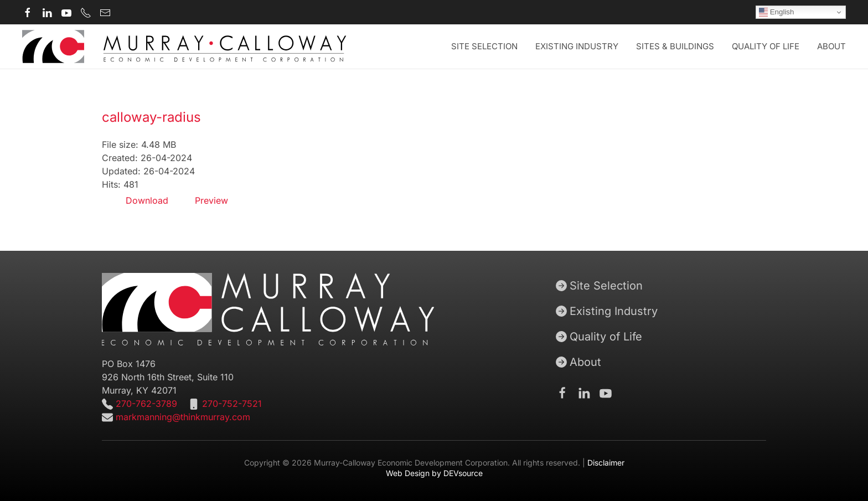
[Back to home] (184, 47)
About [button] (831, 46)
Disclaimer (606, 463)
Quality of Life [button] (766, 46)
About (578, 362)
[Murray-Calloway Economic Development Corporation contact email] (105, 12)
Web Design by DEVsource (434, 473)
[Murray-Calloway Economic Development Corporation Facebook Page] (562, 392)
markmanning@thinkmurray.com (183, 417)
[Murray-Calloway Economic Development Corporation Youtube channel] (66, 12)
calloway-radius (151, 117)
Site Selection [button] (484, 46)
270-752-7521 (232, 404)
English (776, 12)
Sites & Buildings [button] (675, 46)
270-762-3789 (145, 404)
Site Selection (599, 286)
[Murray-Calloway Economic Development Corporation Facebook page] (28, 12)
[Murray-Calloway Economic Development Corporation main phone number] (86, 12)
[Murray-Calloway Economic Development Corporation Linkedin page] (47, 12)
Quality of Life (599, 337)
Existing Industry (577, 46)
